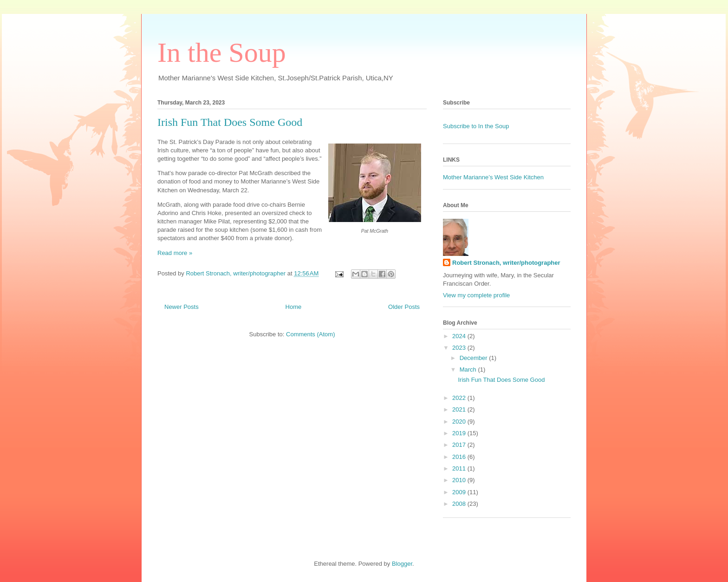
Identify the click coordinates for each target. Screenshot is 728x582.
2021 (460, 409)
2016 (460, 457)
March (469, 369)
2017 (460, 445)
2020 (460, 422)
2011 (460, 468)
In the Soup (222, 52)
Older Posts (404, 307)
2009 (460, 492)
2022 (460, 398)
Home (294, 307)
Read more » (175, 253)
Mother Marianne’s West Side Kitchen (493, 177)
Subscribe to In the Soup (476, 126)
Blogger (402, 564)
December (474, 358)
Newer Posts (182, 307)
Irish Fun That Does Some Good (230, 122)
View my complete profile (476, 295)
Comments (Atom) (310, 334)
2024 (460, 336)
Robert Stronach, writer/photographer (506, 263)
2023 (460, 348)
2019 (460, 433)
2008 (460, 504)
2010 (460, 480)
